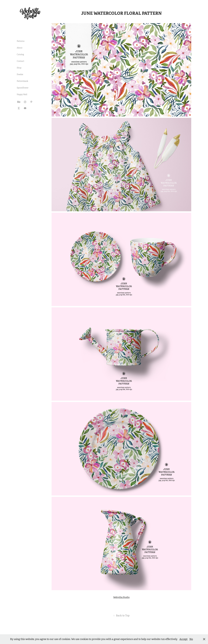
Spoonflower (23, 88)
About (20, 48)
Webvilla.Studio (121, 597)
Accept (183, 639)
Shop (19, 68)
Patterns (21, 41)
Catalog (20, 54)
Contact (21, 61)
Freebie (20, 74)
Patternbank (22, 81)
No (191, 639)
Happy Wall (22, 94)
